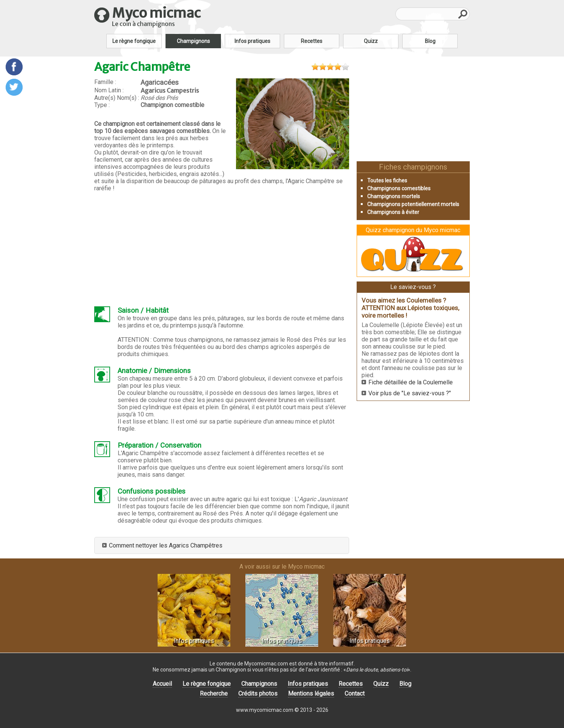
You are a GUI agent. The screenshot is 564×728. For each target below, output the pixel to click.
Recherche (214, 694)
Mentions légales (311, 694)
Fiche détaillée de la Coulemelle (411, 382)
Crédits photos (258, 694)
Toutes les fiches (387, 180)
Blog (430, 41)
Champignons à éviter (393, 212)
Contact (355, 694)
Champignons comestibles (399, 188)
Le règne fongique (134, 41)
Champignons (193, 41)
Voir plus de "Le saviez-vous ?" (410, 393)
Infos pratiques (252, 41)
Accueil (162, 684)
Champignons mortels (394, 196)
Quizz (371, 41)
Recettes (312, 41)
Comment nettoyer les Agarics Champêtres (166, 545)
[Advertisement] (222, 249)
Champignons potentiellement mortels (413, 204)
